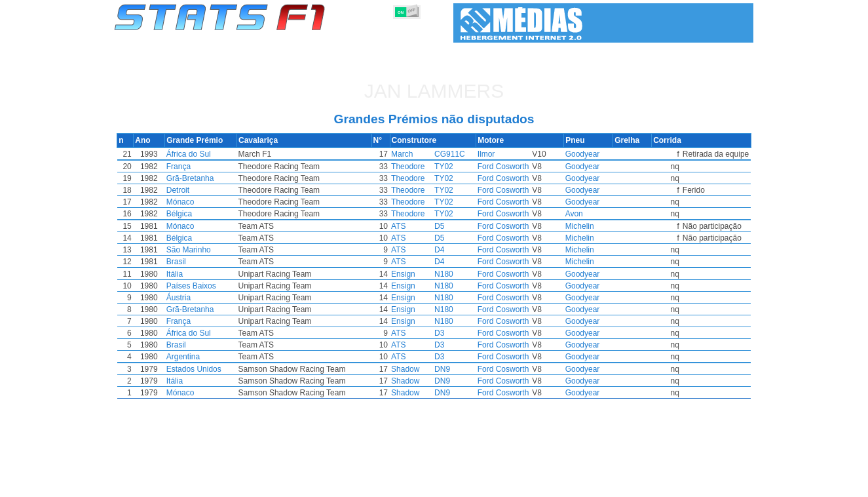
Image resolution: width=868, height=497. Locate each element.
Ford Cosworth (498, 167)
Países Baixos (223, 286)
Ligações (646, 485)
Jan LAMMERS (434, 91)
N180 (444, 274)
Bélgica (211, 214)
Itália (206, 274)
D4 (440, 250)
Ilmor (481, 154)
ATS (399, 226)
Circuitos (565, 485)
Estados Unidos (225, 369)
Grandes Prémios (283, 485)
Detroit (209, 190)
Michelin (561, 226)
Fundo (688, 485)
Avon (555, 214)
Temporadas (214, 485)
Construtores (391, 485)
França (210, 167)
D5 (440, 226)
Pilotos (341, 485)
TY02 (444, 167)
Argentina (215, 357)
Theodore (408, 167)
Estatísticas (158, 485)
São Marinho (220, 250)
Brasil (208, 262)
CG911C (450, 154)
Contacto (729, 485)
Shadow (406, 369)
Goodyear (564, 154)
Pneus (483, 485)
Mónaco (212, 202)
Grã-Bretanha (222, 178)
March (403, 154)
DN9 (443, 369)
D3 (440, 333)
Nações (521, 485)
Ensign (404, 274)
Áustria (210, 298)
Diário (605, 485)
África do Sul (220, 154)
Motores (443, 485)
